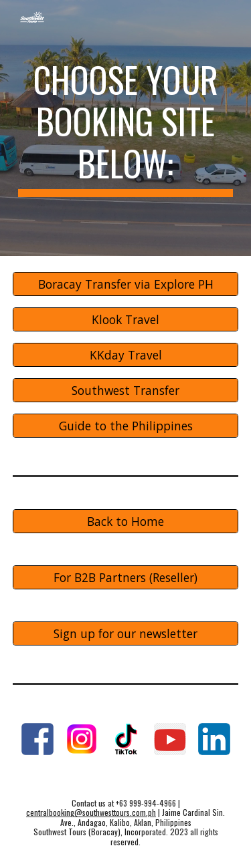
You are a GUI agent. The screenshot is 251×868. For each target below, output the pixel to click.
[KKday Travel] (126, 355)
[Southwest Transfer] (126, 390)
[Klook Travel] (126, 320)
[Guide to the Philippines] (126, 425)
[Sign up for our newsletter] (126, 633)
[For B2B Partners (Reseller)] (126, 577)
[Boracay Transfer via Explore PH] (126, 284)
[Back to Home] (126, 521)
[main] (126, 128)
